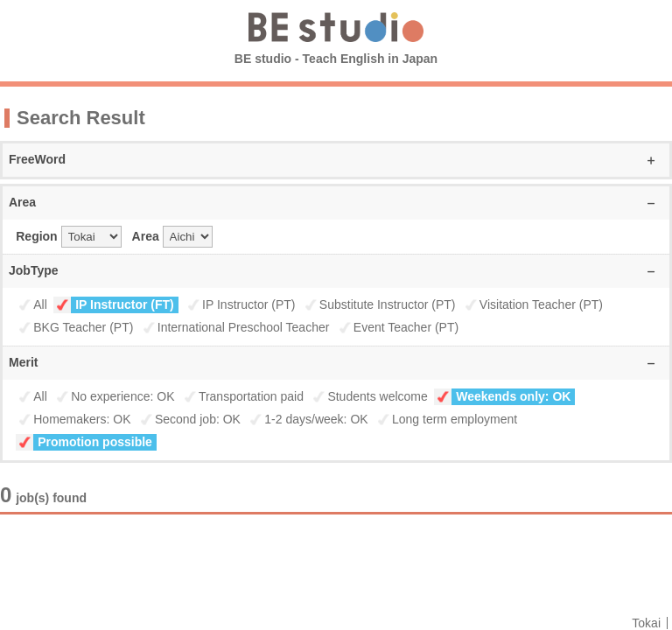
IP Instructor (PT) (248, 304)
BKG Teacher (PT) (83, 327)
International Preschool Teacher (244, 327)
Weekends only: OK (513, 396)
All (40, 304)
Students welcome (377, 396)
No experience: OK (122, 396)
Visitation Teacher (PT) (541, 304)
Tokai (646, 623)
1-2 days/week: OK (316, 419)
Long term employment (455, 419)
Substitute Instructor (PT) (388, 304)
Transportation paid (251, 396)
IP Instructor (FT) (125, 304)
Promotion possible (95, 442)
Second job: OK (198, 419)
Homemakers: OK (82, 419)
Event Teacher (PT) (406, 327)
